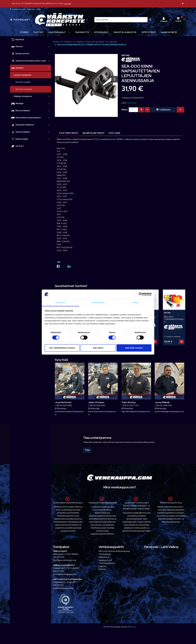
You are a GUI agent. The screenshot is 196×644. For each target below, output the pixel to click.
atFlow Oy (132, 627)
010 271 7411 (58, 585)
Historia (102, 569)
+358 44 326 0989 (63, 405)
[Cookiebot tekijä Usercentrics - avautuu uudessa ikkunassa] (141, 294)
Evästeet (103, 566)
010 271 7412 (59, 571)
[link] (49, 47)
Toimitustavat (105, 554)
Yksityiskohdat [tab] (98, 303)
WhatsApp (61, 408)
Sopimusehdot (105, 560)
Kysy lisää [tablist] (114, 133)
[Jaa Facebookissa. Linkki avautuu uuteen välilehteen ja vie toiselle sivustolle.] (59, 267)
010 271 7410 (59, 557)
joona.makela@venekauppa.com (169, 411)
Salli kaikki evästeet (134, 348)
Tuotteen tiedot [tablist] (69, 133)
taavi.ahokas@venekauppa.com (136, 411)
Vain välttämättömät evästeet (62, 348)
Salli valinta (98, 348)
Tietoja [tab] (136, 303)
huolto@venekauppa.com (65, 574)
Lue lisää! (67, 3)
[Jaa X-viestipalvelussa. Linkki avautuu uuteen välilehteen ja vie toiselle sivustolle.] (65, 267)
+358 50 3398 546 (163, 405)
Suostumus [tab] (61, 303)
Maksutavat (104, 557)
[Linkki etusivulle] (60, 20)
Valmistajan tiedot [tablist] (93, 133)
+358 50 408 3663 (97, 405)
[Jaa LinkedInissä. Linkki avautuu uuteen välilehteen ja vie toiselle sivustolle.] (70, 267)
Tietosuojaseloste (107, 563)
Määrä (124, 110)
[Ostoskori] (178, 20)
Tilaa (87, 450)
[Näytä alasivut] (69, 32)
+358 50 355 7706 (130, 405)
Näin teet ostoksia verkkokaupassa (114, 551)
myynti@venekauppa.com (65, 560)
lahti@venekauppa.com (64, 588)
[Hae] (121, 20)
